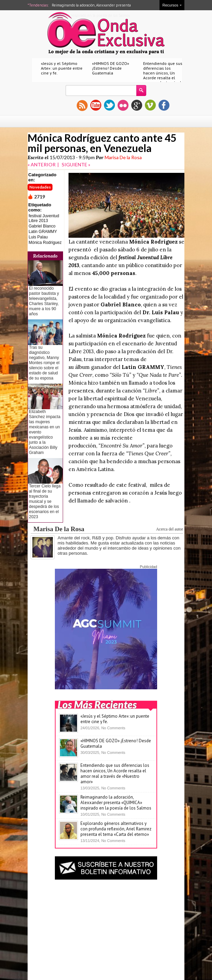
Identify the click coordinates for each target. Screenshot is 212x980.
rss (82, 105)
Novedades (40, 187)
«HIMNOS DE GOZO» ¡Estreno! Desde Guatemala (111, 68)
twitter (109, 105)
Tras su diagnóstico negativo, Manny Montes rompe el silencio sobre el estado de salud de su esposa (44, 363)
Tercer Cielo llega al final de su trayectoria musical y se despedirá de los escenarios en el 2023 (45, 501)
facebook (164, 105)
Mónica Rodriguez (45, 243)
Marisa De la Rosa (123, 157)
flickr (123, 105)
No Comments (113, 728)
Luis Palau (38, 237)
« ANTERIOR (42, 164)
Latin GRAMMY (43, 232)
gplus (137, 105)
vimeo (150, 105)
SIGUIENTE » (76, 164)
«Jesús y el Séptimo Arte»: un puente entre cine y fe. (62, 68)
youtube (96, 105)
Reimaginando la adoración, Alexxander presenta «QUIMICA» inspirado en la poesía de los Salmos (116, 803)
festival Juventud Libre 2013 (44, 218)
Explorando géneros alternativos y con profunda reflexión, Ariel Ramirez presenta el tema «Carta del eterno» (116, 829)
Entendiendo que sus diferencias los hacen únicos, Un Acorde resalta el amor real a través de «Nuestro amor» (163, 75)
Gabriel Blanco (42, 226)
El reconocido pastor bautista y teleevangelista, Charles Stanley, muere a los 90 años (44, 301)
